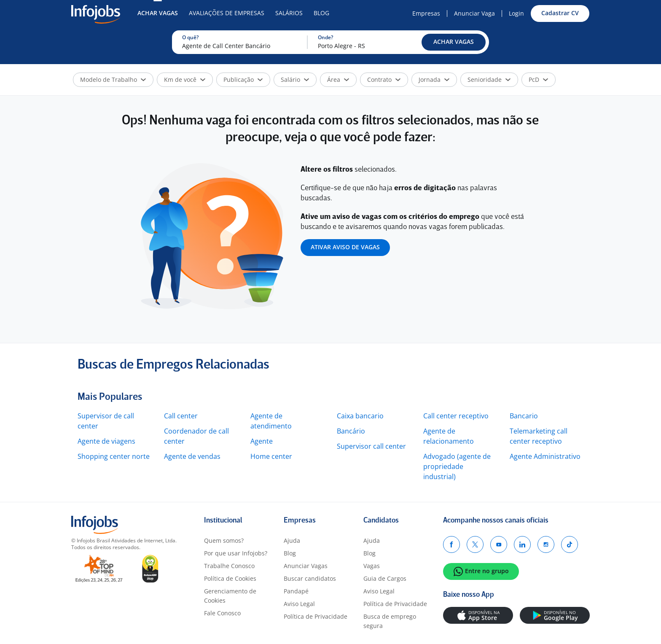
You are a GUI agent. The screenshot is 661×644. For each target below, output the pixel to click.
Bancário (351, 431)
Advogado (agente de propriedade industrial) (457, 466)
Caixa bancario (360, 416)
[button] (454, 42)
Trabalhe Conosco (229, 566)
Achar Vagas (158, 13)
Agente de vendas (192, 456)
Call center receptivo (456, 416)
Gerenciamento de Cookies (230, 596)
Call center (181, 416)
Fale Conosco (222, 613)
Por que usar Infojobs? (236, 553)
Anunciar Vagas (306, 566)
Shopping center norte (114, 456)
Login (516, 13)
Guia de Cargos (385, 578)
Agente (262, 441)
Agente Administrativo (545, 456)
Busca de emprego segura (390, 621)
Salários (289, 13)
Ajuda (292, 540)
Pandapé (296, 591)
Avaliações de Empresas (227, 13)
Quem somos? (224, 540)
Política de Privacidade (316, 616)
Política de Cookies (230, 578)
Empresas (426, 13)
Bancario (524, 416)
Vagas (372, 566)
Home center (271, 456)
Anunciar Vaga (474, 13)
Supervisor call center (371, 446)
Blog (321, 13)
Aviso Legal (299, 604)
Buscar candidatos (310, 578)
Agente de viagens (106, 441)
